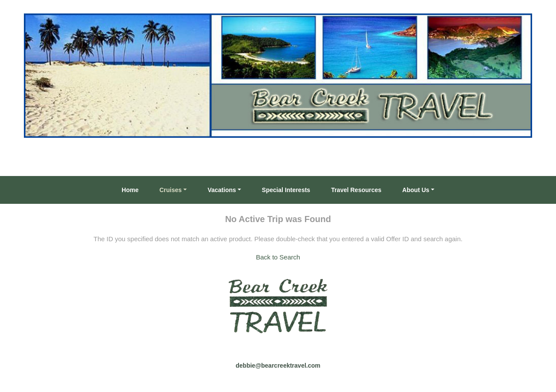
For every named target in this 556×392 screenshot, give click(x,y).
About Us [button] (416, 190)
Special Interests (286, 190)
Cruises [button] (170, 190)
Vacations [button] (222, 190)
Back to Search (278, 257)
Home (130, 190)
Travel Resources (356, 190)
